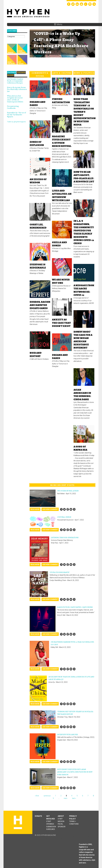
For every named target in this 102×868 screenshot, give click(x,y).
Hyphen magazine (18, 822)
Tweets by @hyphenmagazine (16, 122)
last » (74, 798)
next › (66, 798)
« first (37, 796)
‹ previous (47, 796)
